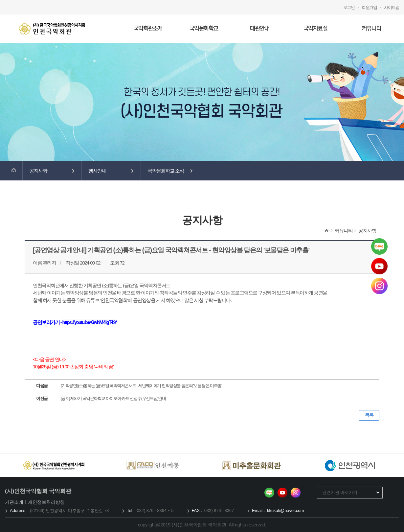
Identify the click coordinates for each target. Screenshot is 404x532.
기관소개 (15, 502)
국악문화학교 (204, 29)
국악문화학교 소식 (166, 171)
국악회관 (52, 29)
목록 (369, 415)
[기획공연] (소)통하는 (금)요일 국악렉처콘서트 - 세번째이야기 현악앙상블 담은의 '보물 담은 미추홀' (141, 386)
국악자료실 (315, 29)
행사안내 (97, 171)
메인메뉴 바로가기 (0, 0)
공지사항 (38, 171)
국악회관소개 (148, 29)
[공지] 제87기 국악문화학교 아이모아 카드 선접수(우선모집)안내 (113, 398)
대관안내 (259, 29)
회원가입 (369, 7)
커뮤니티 (371, 29)
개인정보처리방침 (46, 502)
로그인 (349, 7)
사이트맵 (392, 7)
